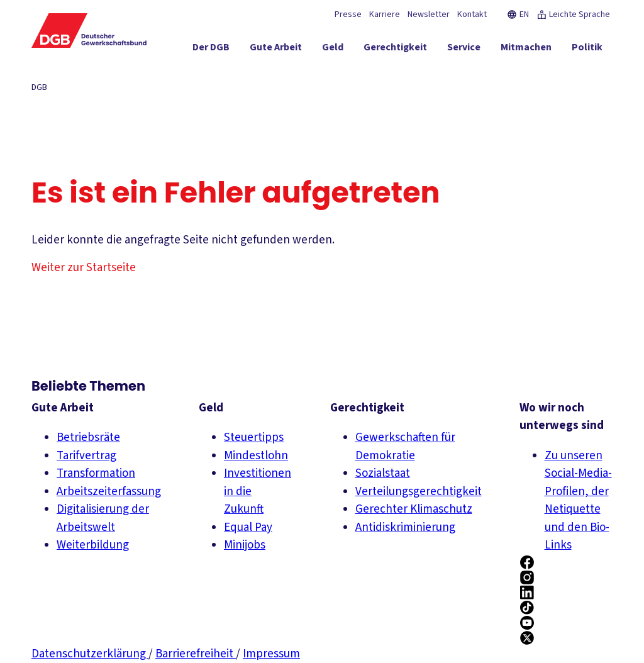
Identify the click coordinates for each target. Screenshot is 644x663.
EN (518, 14)
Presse (348, 14)
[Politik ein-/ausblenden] (587, 50)
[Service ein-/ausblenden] (464, 50)
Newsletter (429, 14)
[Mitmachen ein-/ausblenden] (526, 50)
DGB (39, 87)
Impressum (271, 654)
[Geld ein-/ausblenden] (333, 50)
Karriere (385, 14)
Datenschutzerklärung (90, 654)
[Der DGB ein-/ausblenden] (211, 50)
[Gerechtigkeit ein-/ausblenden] (395, 50)
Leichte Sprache (573, 14)
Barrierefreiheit (196, 654)
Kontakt (472, 14)
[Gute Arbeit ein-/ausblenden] (276, 50)
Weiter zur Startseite (84, 268)
